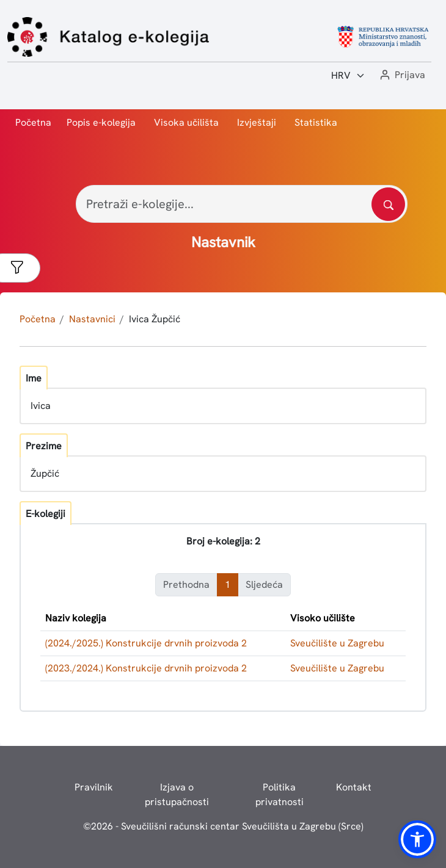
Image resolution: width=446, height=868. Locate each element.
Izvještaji (257, 122)
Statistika (316, 122)
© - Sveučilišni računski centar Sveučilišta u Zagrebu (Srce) (223, 826)
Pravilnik (94, 787)
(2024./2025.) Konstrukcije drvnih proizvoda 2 (146, 643)
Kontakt (354, 787)
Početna (33, 122)
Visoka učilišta (186, 122)
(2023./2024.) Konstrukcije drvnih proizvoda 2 (146, 668)
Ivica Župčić (155, 319)
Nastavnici (92, 319)
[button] (401, 75)
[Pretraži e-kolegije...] (242, 204)
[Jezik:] (348, 76)
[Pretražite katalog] (388, 204)
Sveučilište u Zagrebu (337, 643)
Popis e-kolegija (101, 122)
